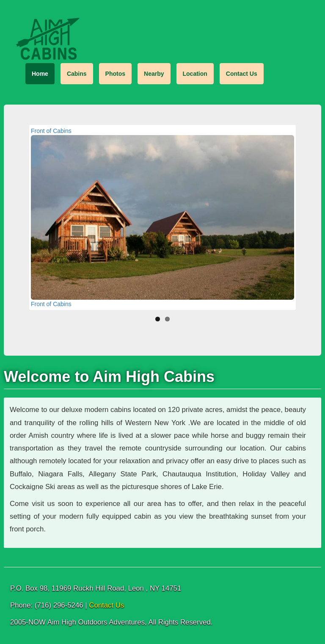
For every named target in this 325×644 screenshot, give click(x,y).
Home (40, 74)
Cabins (77, 74)
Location (195, 74)
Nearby (154, 74)
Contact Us (242, 74)
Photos (115, 74)
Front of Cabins (51, 131)
